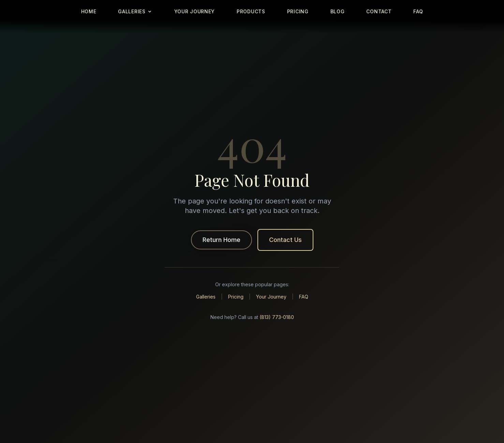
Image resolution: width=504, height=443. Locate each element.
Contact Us (285, 240)
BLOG (338, 11)
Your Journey (271, 297)
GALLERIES (135, 11)
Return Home (221, 240)
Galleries (206, 297)
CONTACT (379, 11)
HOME (89, 11)
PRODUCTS (251, 11)
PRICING (298, 11)
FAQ (418, 11)
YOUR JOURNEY (195, 11)
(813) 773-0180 (277, 317)
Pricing (236, 297)
